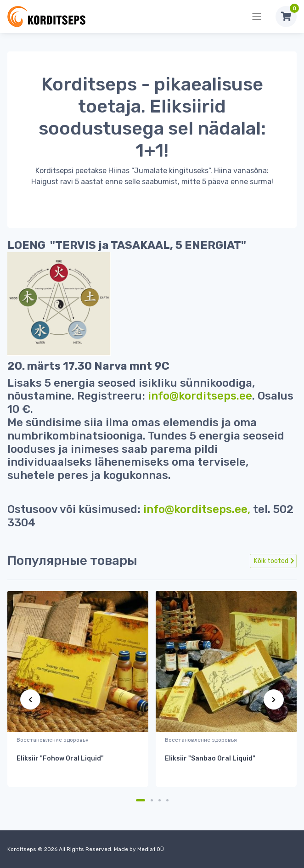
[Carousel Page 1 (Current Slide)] (141, 800)
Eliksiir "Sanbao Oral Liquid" (210, 758)
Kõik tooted (274, 561)
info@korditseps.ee (200, 396)
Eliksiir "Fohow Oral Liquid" (60, 758)
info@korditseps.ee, (197, 509)
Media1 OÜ (151, 849)
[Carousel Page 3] (160, 800)
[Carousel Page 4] (167, 800)
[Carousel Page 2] (152, 800)
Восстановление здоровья (53, 740)
